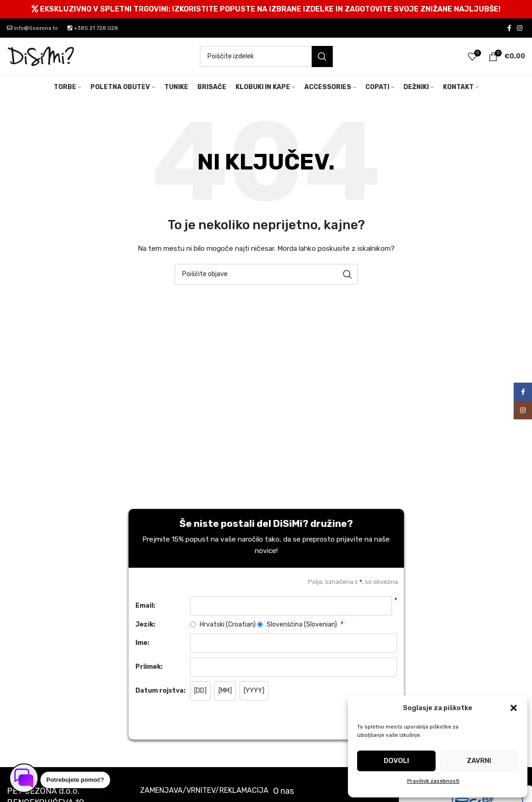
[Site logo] (41, 58)
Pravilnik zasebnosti (433, 781)
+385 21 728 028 (93, 28)
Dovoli (396, 761)
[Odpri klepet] (24, 778)
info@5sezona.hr (33, 28)
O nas (283, 795)
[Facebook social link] (509, 28)
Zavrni (479, 761)
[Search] (266, 58)
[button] (514, 708)
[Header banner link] (266, 9)
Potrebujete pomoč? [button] (75, 780)
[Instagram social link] (520, 28)
